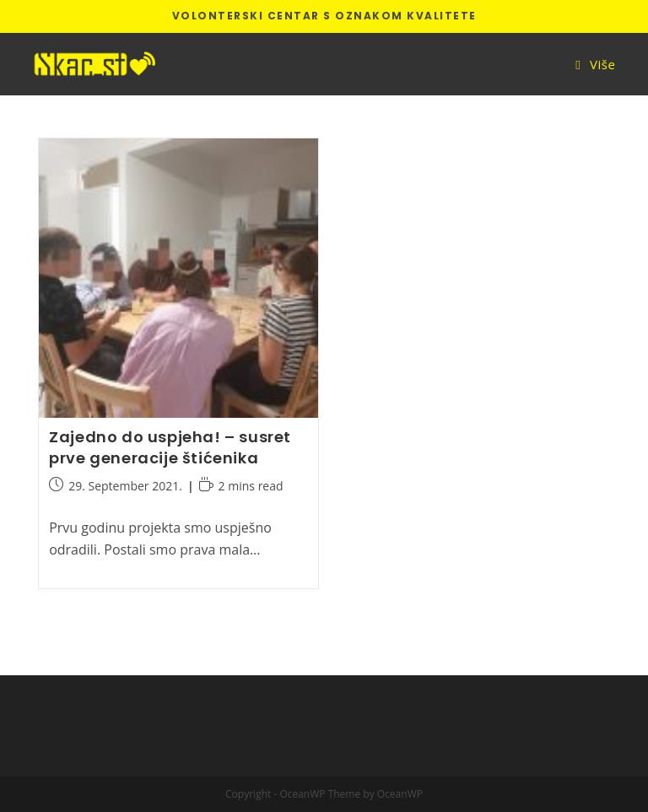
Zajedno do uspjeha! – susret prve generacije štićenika (170, 447)
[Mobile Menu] (595, 64)
